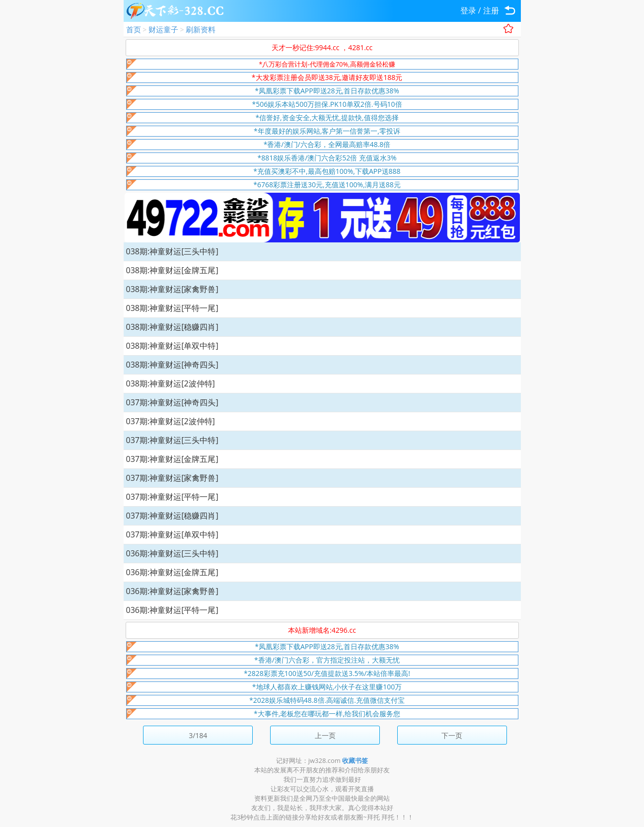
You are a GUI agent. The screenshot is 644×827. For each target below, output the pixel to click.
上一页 (325, 735)
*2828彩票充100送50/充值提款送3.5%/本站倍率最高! (327, 673)
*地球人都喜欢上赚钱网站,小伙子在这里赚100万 (327, 687)
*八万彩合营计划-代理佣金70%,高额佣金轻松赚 (327, 64)
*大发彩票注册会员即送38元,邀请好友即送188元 (327, 77)
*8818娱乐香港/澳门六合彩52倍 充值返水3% (327, 158)
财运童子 (163, 29)
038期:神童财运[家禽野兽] (172, 289)
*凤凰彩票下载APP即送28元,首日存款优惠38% (327, 91)
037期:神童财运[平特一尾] (172, 497)
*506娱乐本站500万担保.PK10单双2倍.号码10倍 (327, 104)
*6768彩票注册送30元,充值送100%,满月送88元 (327, 185)
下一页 (452, 735)
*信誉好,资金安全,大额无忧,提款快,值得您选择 (327, 117)
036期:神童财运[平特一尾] (172, 610)
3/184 (198, 735)
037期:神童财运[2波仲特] (171, 421)
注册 (491, 10)
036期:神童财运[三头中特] (172, 553)
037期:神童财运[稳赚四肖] (172, 516)
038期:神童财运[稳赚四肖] (172, 327)
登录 (468, 10)
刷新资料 (201, 29)
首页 (134, 29)
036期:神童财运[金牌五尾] (172, 572)
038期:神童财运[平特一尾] (172, 308)
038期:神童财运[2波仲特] (171, 383)
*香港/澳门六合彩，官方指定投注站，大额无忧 (327, 660)
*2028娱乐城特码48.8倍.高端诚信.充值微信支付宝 (327, 700)
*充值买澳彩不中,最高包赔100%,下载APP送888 (327, 171)
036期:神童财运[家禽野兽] (172, 591)
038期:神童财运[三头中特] (172, 251)
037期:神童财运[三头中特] (172, 440)
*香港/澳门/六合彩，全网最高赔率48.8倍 (327, 144)
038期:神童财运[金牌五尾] (172, 270)
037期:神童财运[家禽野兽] (172, 478)
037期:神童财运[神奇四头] (172, 402)
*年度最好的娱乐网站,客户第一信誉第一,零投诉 (327, 131)
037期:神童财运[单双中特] (172, 534)
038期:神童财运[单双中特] (172, 346)
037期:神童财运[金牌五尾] (172, 459)
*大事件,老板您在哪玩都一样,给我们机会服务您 (327, 714)
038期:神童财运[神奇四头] (172, 365)
